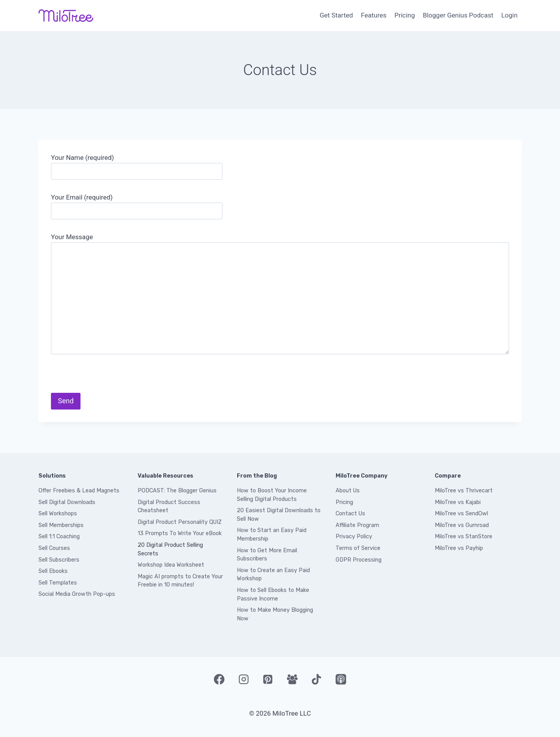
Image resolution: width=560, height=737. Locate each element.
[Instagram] (243, 679)
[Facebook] (219, 679)
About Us (348, 491)
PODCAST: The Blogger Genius (177, 491)
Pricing (405, 15)
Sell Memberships (61, 525)
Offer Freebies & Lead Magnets (79, 491)
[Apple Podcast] (341, 679)
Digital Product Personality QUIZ (180, 522)
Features (374, 15)
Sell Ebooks (53, 571)
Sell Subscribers (59, 560)
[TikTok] (317, 679)
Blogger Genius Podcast (458, 15)
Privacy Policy (354, 537)
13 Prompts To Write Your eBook (180, 533)
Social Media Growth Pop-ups (77, 594)
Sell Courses (54, 548)
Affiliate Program (357, 525)
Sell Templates (58, 583)
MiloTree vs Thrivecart (464, 491)
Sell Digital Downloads (67, 502)
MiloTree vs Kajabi (458, 502)
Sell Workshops (58, 514)
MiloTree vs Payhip (459, 548)
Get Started (336, 15)
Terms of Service (358, 548)
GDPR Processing (359, 560)
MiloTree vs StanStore (464, 537)
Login (509, 15)
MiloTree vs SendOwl (461, 514)
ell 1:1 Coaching (61, 537)
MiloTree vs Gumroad (462, 525)
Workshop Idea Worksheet (171, 565)
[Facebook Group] (292, 679)
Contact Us (350, 514)
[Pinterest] (268, 679)
